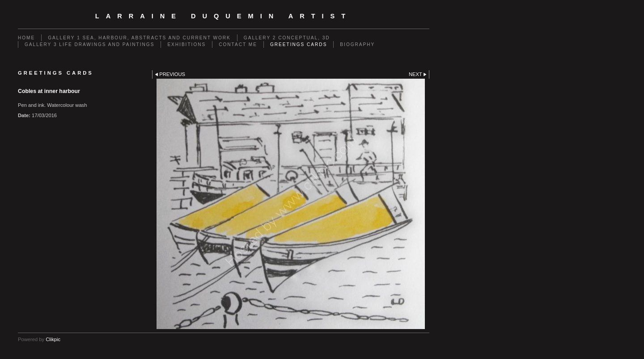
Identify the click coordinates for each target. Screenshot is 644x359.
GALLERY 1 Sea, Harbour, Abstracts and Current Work (139, 38)
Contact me (238, 44)
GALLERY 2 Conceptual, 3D (287, 38)
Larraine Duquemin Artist (224, 16)
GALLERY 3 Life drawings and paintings (89, 44)
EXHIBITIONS (186, 44)
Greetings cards (299, 44)
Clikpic (53, 339)
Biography (357, 44)
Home (26, 38)
